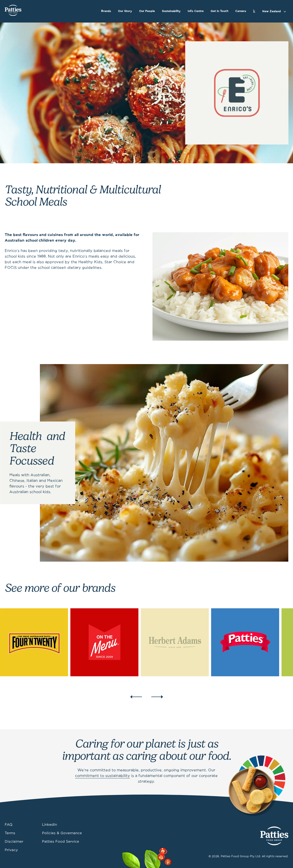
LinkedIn (49, 825)
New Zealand (272, 11)
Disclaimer (14, 842)
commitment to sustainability (103, 776)
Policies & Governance (62, 833)
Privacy (11, 850)
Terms (10, 833)
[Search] (254, 11)
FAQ (9, 825)
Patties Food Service (61, 842)
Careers (241, 11)
